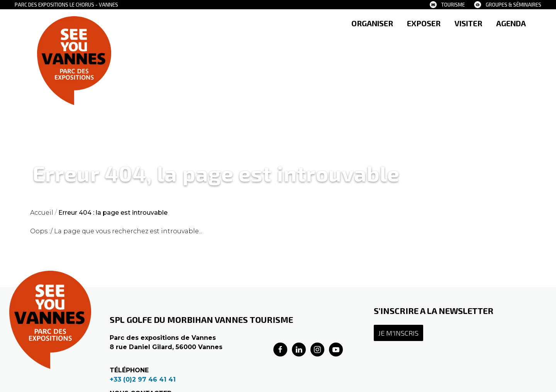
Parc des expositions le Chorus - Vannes (66, 5)
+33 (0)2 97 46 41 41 (143, 379)
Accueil (42, 213)
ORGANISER (372, 23)
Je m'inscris (398, 333)
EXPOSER (424, 23)
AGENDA (511, 23)
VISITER (468, 23)
